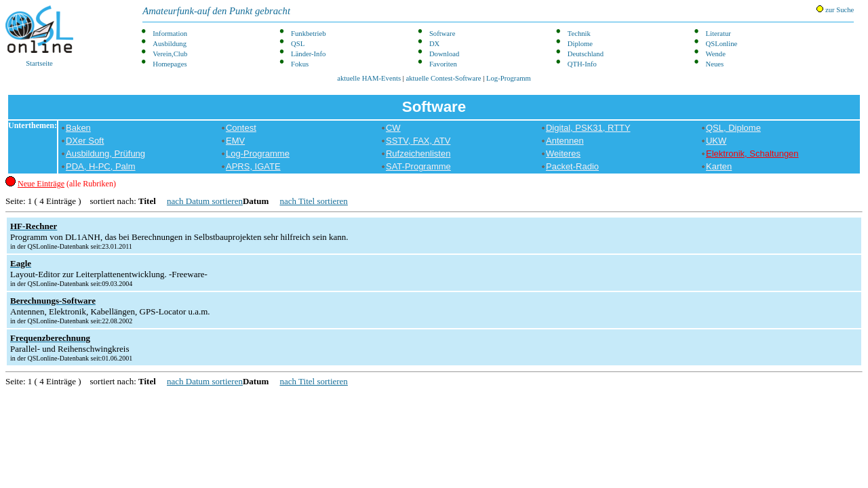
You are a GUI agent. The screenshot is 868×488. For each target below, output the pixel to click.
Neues (715, 64)
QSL (298, 44)
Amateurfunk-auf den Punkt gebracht (216, 11)
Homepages (170, 64)
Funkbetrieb (309, 34)
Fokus (300, 64)
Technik (579, 34)
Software (442, 34)
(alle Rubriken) (67, 184)
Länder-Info (308, 54)
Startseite (39, 36)
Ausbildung (170, 44)
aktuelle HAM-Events (369, 78)
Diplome (580, 44)
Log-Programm (509, 78)
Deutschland (586, 54)
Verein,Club (170, 54)
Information (170, 34)
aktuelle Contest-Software (444, 78)
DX (434, 44)
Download (444, 54)
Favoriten (443, 64)
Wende (716, 54)
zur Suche (835, 9)
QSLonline (722, 44)
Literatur (718, 34)
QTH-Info (582, 64)
